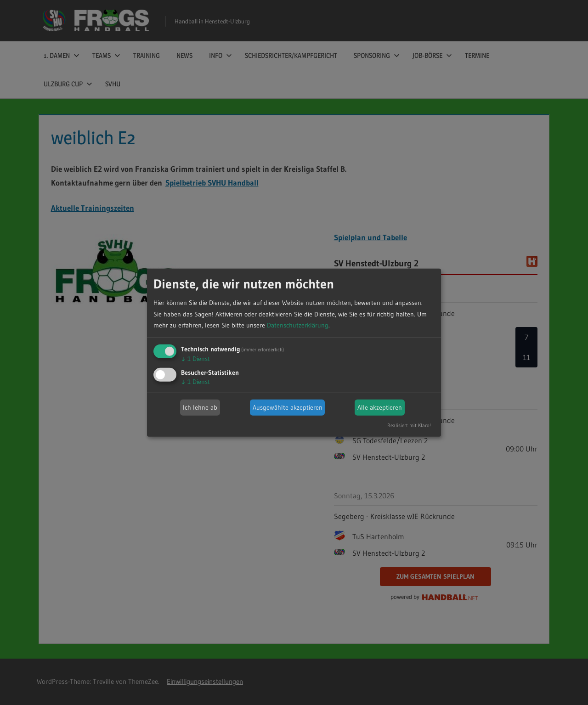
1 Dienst (195, 359)
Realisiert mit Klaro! (409, 425)
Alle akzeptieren (380, 407)
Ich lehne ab (200, 407)
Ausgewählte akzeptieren (288, 407)
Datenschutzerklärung (298, 325)
